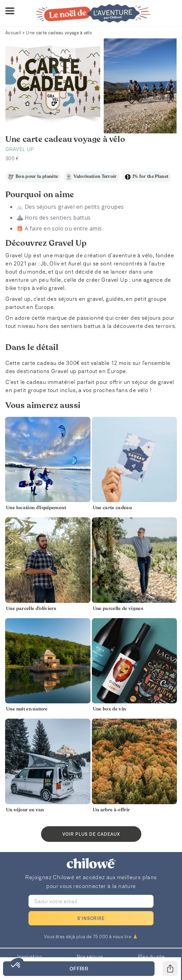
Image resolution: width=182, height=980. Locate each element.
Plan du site (151, 956)
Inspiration (30, 956)
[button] (16, 965)
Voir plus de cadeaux (91, 834)
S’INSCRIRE (91, 918)
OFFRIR (79, 968)
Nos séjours (90, 956)
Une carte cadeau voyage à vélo (59, 33)
